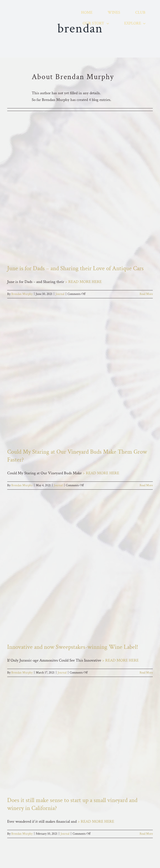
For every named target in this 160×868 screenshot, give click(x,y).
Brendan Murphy (22, 294)
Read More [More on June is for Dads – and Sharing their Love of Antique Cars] (146, 294)
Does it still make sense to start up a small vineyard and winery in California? (72, 804)
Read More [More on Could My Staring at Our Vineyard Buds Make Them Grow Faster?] (146, 485)
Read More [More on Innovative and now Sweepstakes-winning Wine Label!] (146, 673)
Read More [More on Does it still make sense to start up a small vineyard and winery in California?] (146, 834)
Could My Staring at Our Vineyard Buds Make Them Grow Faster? (77, 456)
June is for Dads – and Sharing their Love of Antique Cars (75, 268)
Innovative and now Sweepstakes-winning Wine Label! (73, 647)
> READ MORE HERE (83, 282)
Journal (60, 294)
